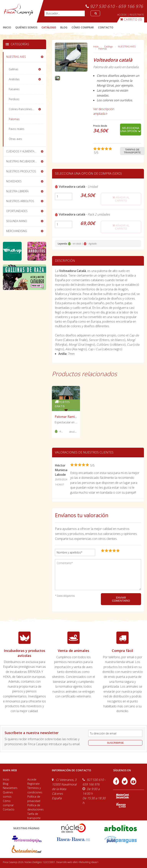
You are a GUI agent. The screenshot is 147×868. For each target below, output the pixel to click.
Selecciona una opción (131, 130)
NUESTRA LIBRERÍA (17, 191)
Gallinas (14, 69)
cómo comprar (83, 27)
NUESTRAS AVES (127, 47)
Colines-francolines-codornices (26, 109)
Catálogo (108, 47)
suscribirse (115, 743)
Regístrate (33, 784)
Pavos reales (17, 129)
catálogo (49, 27)
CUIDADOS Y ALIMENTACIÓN (23, 151)
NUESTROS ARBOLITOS (20, 201)
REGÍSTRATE (137, 15)
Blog (6, 784)
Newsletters (10, 788)
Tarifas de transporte (132, 151)
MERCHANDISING (17, 231)
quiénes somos (26, 27)
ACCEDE (122, 15)
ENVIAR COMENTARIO (121, 599)
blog (64, 27)
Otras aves (15, 139)
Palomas (103, 49)
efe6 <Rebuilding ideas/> (86, 862)
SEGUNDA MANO (17, 221)
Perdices (14, 99)
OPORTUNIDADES (17, 211)
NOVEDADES (14, 181)
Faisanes (14, 89)
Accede (32, 779)
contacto (106, 27)
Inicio (7, 27)
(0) (131, 19)
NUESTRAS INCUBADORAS (22, 161)
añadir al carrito (121, 199)
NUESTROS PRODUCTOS (21, 171)
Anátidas (14, 79)
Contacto (9, 809)
